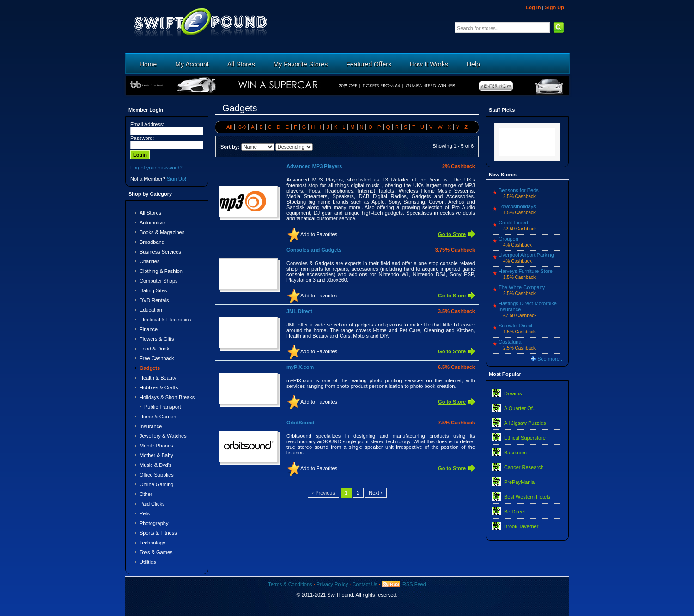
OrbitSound (301, 423)
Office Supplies (157, 475)
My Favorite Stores (301, 64)
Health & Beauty (158, 378)
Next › (375, 493)
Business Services (160, 252)
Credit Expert (513, 223)
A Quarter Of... (520, 408)
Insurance (151, 426)
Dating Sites (153, 290)
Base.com (515, 453)
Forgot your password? (156, 168)
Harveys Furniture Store (526, 271)
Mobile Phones (156, 446)
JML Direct (299, 311)
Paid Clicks (152, 504)
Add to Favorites (319, 234)
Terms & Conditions (290, 584)
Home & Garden (158, 417)
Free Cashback (157, 358)
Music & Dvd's (155, 465)
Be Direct (514, 512)
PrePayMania (519, 482)
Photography (154, 523)
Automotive (152, 223)
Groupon (508, 239)
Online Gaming (156, 484)
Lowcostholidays (517, 206)
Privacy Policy (332, 584)
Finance (149, 329)
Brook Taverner (521, 526)
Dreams (513, 393)
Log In (533, 7)
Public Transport (162, 407)
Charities (149, 261)
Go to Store (452, 234)
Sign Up (554, 7)
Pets (145, 513)
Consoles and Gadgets (314, 250)
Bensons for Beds (519, 190)
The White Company (522, 287)
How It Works (429, 64)
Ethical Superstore (525, 438)
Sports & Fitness (158, 533)
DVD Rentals (154, 300)
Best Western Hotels (527, 497)
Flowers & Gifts (157, 339)
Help (473, 64)
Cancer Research (524, 467)
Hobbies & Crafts (159, 387)
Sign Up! (177, 179)
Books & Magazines (162, 232)
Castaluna (510, 342)
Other (146, 494)
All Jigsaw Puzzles (525, 423)
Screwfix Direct (515, 326)
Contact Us (365, 584)
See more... (551, 359)
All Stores (241, 64)
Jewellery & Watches (163, 436)
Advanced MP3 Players (314, 166)
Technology (152, 543)
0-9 (242, 127)
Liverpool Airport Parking (526, 255)
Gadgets (150, 368)
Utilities (148, 562)
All (229, 127)
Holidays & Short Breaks (167, 397)
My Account (192, 64)
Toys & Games (156, 552)
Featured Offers (369, 64)
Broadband (152, 242)
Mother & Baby (156, 455)
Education (151, 310)
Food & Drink (154, 349)
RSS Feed (414, 584)
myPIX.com (300, 367)
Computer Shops (159, 281)
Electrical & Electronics (165, 320)
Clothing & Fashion (161, 271)
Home (148, 64)
